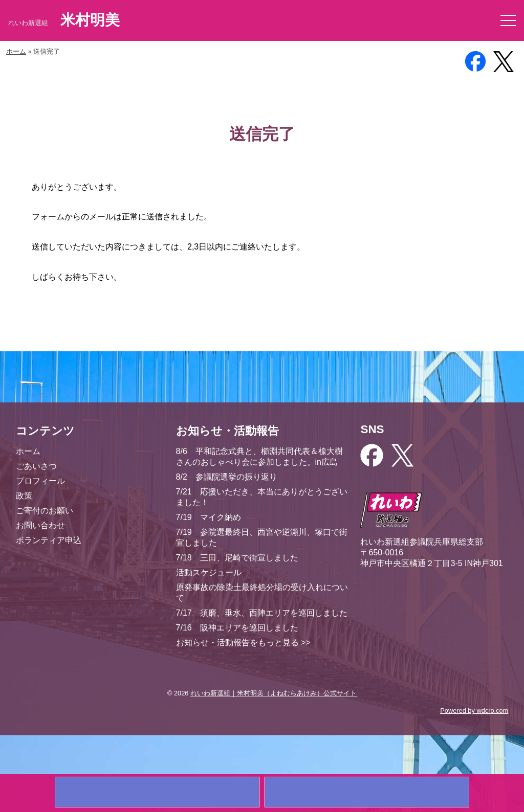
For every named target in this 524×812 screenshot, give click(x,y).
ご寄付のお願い (45, 511)
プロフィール (40, 481)
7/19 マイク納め (209, 517)
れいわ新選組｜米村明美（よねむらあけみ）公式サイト (274, 693)
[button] (508, 20)
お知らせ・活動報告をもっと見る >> (243, 642)
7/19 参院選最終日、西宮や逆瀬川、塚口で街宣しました (262, 537)
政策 (24, 496)
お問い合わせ (40, 525)
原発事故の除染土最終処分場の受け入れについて (262, 593)
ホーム (16, 51)
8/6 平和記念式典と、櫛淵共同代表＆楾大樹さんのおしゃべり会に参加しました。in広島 (259, 457)
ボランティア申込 (49, 540)
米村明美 (90, 20)
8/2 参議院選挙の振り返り (227, 477)
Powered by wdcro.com (474, 710)
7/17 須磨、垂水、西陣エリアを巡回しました (262, 613)
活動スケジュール (209, 572)
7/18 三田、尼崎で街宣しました (237, 558)
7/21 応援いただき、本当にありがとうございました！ (262, 497)
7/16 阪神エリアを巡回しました (237, 628)
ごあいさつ (36, 466)
